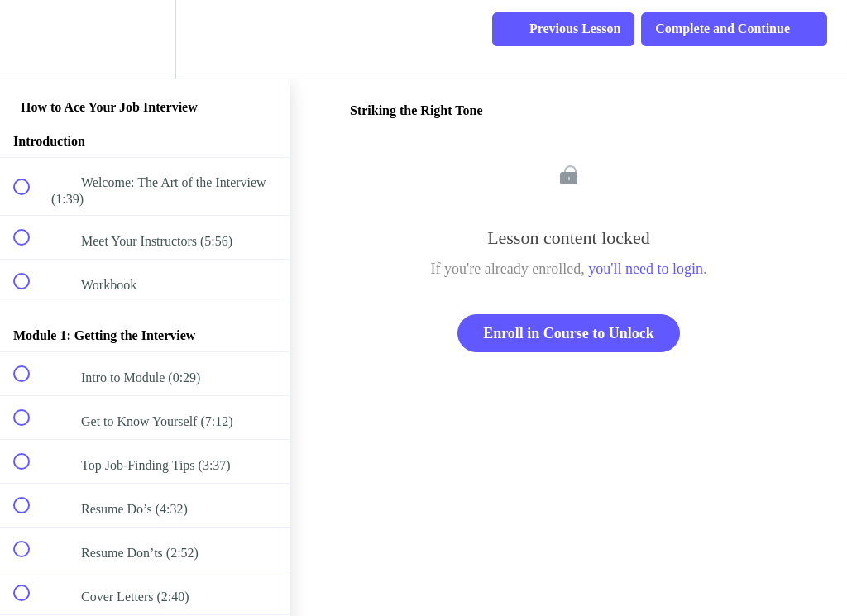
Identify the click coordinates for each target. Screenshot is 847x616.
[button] (31, 39)
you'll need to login (646, 269)
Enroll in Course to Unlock (569, 333)
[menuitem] (145, 39)
